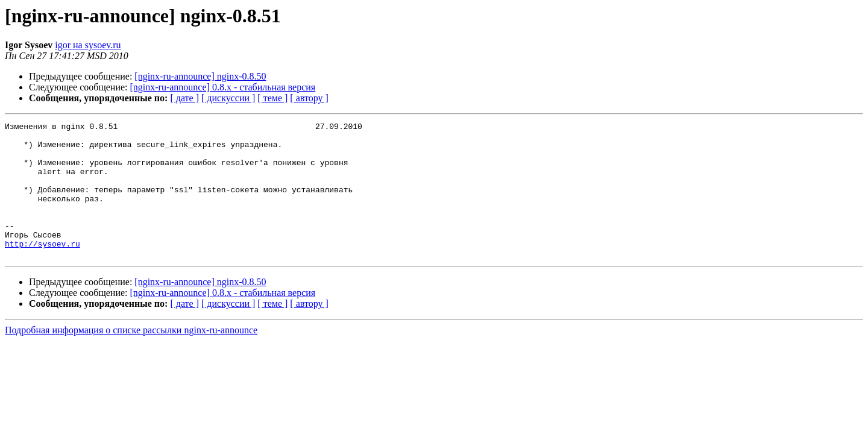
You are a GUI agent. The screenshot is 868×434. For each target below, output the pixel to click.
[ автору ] (309, 98)
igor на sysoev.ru (88, 45)
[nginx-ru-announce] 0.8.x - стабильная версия (223, 87)
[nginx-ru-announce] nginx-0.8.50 (200, 76)
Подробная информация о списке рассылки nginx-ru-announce (131, 357)
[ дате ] (184, 98)
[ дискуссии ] (228, 98)
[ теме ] (272, 98)
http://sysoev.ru (42, 269)
